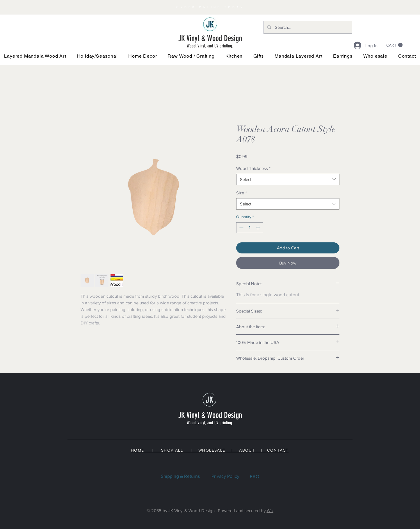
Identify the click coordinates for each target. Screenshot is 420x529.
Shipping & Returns (180, 476)
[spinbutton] (250, 228)
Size (241, 193)
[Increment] (258, 228)
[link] (394, 45)
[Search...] (307, 27)
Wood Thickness (253, 168)
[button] (97, 56)
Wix (270, 511)
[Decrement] (241, 228)
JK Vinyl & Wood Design (210, 38)
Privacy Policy (225, 476)
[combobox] (288, 179)
